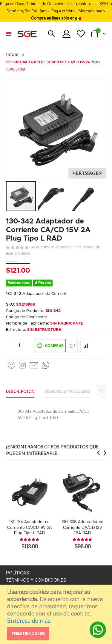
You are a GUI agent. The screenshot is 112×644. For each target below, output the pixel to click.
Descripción (20, 391)
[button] (87, 173)
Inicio (12, 55)
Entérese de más (29, 620)
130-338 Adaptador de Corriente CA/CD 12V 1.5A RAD (82, 527)
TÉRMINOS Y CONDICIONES (36, 580)
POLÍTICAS (17, 573)
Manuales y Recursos (68, 391)
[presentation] (99, 453)
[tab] (20, 392)
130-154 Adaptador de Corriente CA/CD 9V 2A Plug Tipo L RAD (29, 527)
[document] (57, 614)
